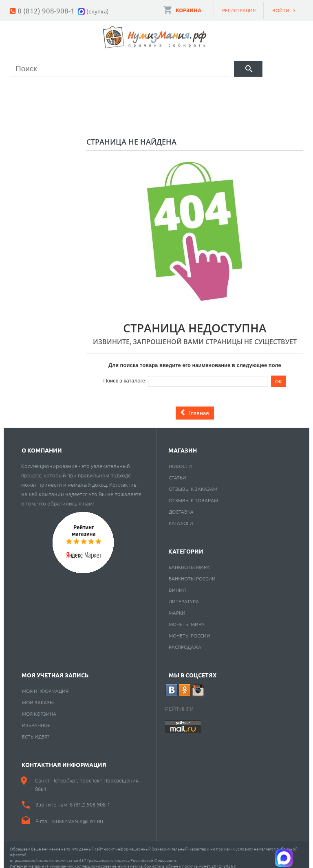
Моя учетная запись (55, 669)
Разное (31, 112)
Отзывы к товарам (193, 494)
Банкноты (89, 92)
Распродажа (185, 641)
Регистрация (239, 10)
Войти (281, 10)
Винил (177, 584)
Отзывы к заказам (193, 483)
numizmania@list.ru (78, 815)
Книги (190, 92)
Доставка (181, 505)
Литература (184, 595)
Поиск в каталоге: (125, 375)
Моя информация (45, 685)
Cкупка (81, 112)
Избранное (36, 719)
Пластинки (245, 92)
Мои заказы (38, 696)
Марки (143, 92)
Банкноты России (192, 572)
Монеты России (190, 629)
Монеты (32, 92)
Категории (186, 545)
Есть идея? (36, 730)
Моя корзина (39, 708)
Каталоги (181, 517)
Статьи (177, 471)
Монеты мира (187, 618)
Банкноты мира (189, 561)
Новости (180, 460)
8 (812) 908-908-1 (46, 10)
